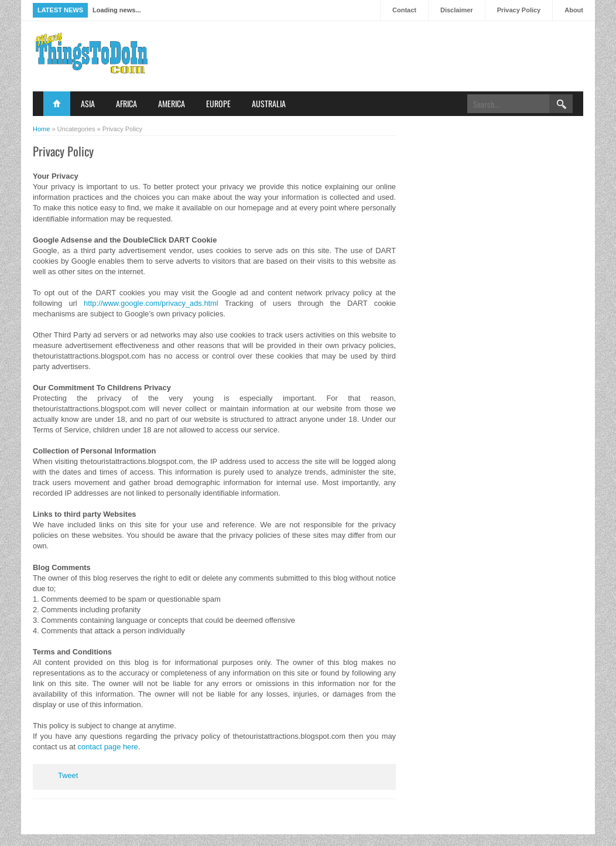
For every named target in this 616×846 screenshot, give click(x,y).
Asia (88, 103)
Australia (269, 103)
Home (57, 104)
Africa (126, 103)
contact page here (108, 747)
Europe (218, 103)
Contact (404, 10)
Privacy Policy (519, 10)
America (172, 103)
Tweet (68, 775)
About (574, 10)
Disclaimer (457, 10)
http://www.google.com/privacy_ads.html (151, 303)
